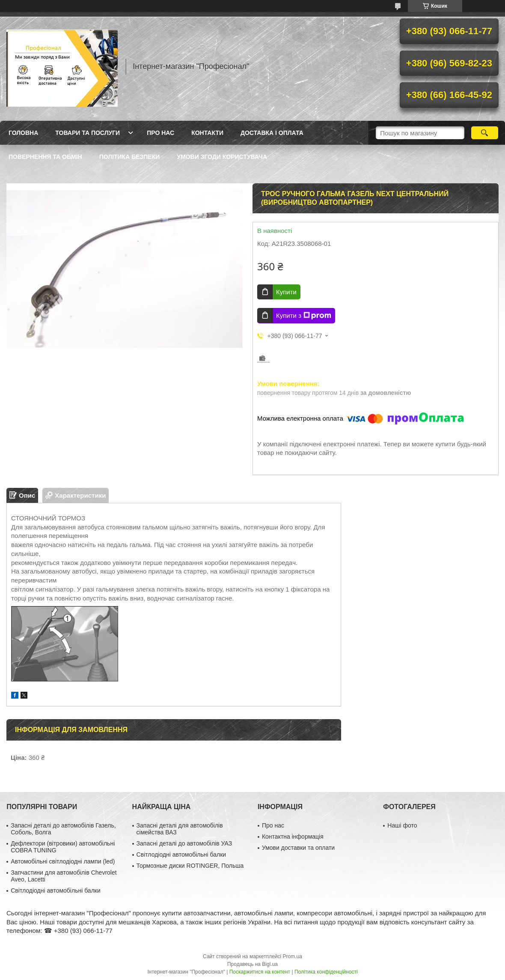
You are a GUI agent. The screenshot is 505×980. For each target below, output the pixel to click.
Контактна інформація (293, 837)
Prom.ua (293, 956)
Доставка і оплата (272, 133)
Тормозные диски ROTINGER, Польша (190, 866)
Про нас (160, 133)
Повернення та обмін (45, 157)
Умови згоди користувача (222, 157)
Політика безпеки (130, 157)
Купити (286, 292)
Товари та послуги (88, 133)
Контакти (207, 133)
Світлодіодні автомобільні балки (56, 890)
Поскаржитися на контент (260, 972)
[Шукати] (485, 133)
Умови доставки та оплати (298, 848)
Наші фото (402, 825)
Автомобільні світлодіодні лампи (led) (63, 861)
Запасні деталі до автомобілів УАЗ (184, 843)
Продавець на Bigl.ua (253, 964)
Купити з (304, 316)
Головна (23, 133)
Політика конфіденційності (326, 972)
